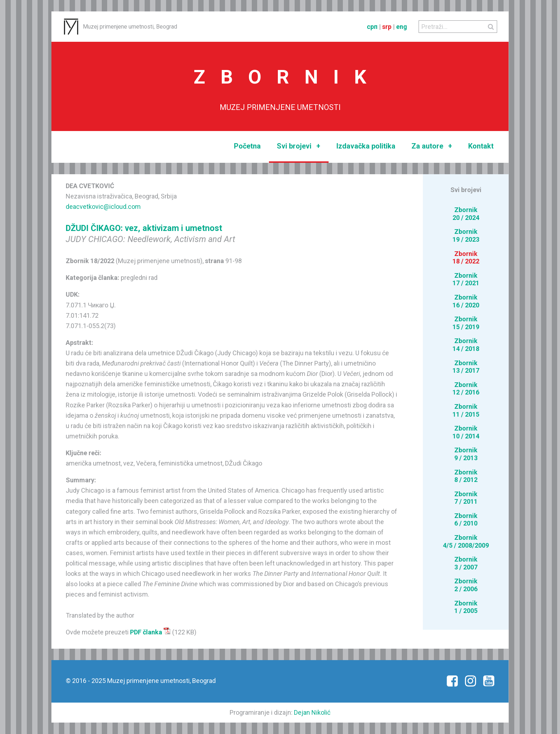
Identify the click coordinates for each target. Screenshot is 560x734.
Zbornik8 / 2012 (466, 476)
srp (387, 27)
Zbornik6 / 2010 (466, 520)
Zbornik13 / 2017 (466, 367)
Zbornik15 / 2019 (466, 323)
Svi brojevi (299, 146)
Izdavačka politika (366, 146)
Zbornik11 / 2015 (466, 410)
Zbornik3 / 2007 (466, 563)
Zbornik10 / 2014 (466, 432)
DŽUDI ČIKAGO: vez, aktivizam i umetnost (144, 228)
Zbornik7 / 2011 (466, 498)
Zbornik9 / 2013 (466, 454)
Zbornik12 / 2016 (466, 389)
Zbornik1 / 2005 (466, 607)
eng (402, 27)
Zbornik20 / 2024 (466, 214)
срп (372, 27)
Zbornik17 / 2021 (466, 279)
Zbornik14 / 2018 (466, 345)
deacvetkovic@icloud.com (103, 207)
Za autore (432, 146)
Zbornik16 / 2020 (466, 301)
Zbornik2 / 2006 (466, 585)
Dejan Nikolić (312, 712)
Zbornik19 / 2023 (466, 235)
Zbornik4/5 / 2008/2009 (466, 541)
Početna (247, 146)
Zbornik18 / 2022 (466, 258)
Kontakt (481, 146)
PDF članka (150, 632)
